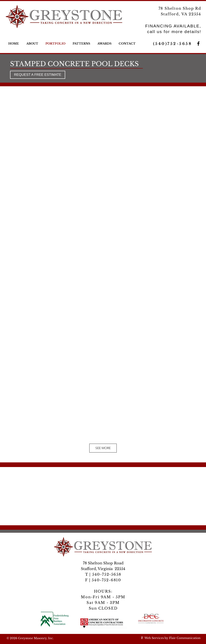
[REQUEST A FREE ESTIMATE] (38, 75)
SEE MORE (103, 448)
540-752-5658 (106, 574)
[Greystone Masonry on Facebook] (198, 44)
